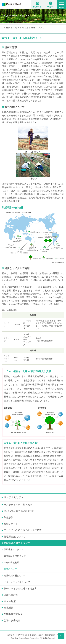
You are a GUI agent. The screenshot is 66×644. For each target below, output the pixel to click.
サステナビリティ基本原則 (18, 505)
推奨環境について (52, 635)
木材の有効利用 (12, 563)
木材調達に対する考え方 (17, 543)
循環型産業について (15, 537)
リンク (27, 635)
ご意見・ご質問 (37, 635)
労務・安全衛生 (12, 621)
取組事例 (9, 518)
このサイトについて (15, 635)
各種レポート (11, 524)
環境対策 (9, 608)
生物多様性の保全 (13, 614)
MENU (61, 5)
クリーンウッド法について (17, 582)
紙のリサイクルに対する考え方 (20, 589)
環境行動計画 (11, 595)
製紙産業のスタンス (14, 549)
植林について (11, 569)
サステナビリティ (14, 497)
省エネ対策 (10, 601)
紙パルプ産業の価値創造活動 (19, 511)
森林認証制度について (15, 556)
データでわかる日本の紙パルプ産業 (23, 530)
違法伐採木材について (15, 576)
